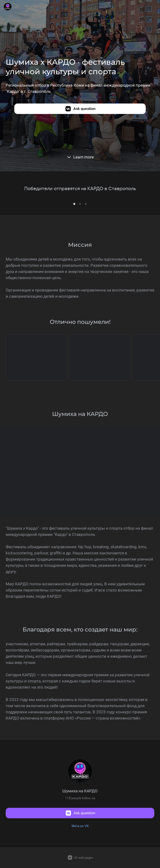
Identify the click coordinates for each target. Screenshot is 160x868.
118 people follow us (80, 798)
